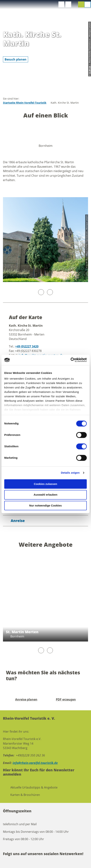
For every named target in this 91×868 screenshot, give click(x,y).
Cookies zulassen (45, 484)
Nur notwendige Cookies (45, 505)
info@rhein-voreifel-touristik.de (35, 763)
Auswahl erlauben (45, 495)
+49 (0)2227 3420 (27, 346)
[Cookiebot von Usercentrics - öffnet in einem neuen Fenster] (71, 360)
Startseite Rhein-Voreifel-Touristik (25, 103)
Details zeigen (70, 473)
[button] (61, 4)
